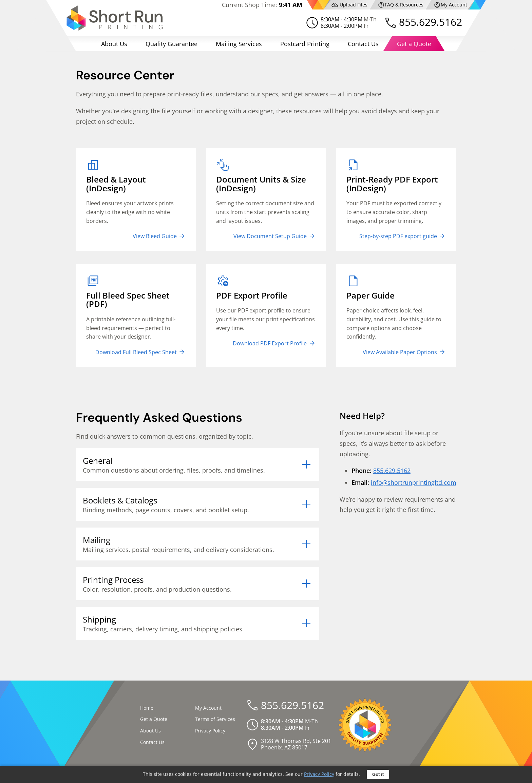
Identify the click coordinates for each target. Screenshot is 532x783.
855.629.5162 (431, 22)
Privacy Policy (210, 731)
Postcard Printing (305, 44)
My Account (450, 5)
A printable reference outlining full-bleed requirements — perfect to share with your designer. (136, 315)
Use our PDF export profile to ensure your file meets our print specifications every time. (266, 310)
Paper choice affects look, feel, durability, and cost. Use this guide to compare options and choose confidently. (396, 315)
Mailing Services (239, 44)
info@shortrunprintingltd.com (414, 482)
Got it (378, 774)
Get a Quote (414, 44)
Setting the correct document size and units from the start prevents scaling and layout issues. (266, 199)
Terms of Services (215, 719)
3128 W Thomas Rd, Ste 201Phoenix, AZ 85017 (296, 744)
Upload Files (349, 5)
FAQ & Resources (401, 5)
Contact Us (363, 44)
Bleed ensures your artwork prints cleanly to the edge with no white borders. (136, 199)
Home (147, 708)
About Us (114, 44)
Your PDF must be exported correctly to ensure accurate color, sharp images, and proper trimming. (396, 199)
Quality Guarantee (172, 44)
